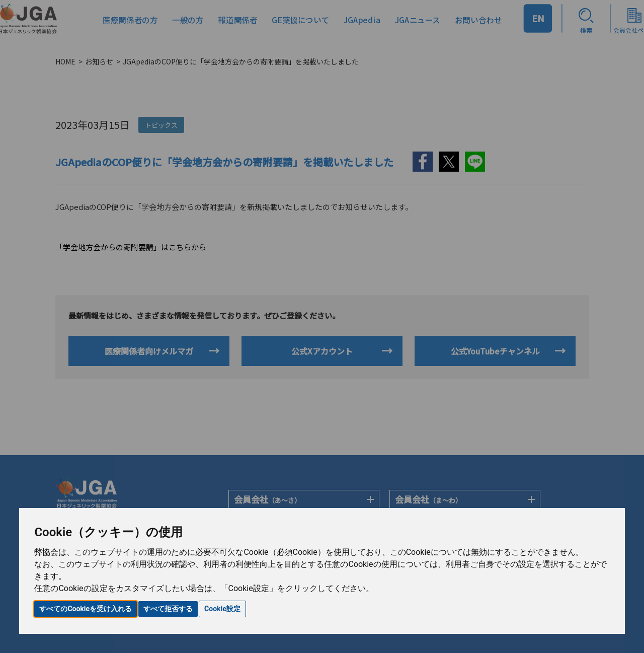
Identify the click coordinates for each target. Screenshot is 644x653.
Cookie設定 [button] (222, 609)
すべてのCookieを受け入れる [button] (86, 609)
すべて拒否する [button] (168, 609)
